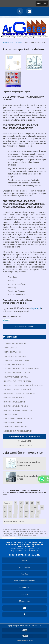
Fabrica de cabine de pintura (15, 427)
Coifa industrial (10, 348)
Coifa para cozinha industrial (16, 360)
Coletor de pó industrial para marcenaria (21, 369)
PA (5, 512)
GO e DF (34, 507)
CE (26, 507)
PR (38, 503)
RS (10, 507)
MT (32, 512)
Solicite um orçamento (24, 327)
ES (27, 503)
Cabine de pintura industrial (15, 344)
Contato (25, 594)
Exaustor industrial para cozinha (18, 410)
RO (21, 516)
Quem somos (24, 567)
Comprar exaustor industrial (16, 377)
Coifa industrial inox (12, 352)
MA (27, 512)
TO (37, 516)
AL (16, 512)
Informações (10, 337)
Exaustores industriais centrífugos (18, 419)
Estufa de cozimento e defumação (18, 389)
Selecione (8, 503)
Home (25, 560)
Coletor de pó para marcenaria (17, 373)
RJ (16, 503)
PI (10, 516)
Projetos (24, 574)
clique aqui (36, 308)
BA (21, 507)
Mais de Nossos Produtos (25, 581)
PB (5, 516)
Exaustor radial (10, 414)
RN (15, 516)
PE (16, 507)
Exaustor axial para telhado (16, 406)
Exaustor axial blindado (14, 398)
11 (16, 555)
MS (38, 512)
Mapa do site (24, 601)
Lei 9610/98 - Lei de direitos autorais (25, 535)
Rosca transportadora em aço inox (29, 464)
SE (32, 516)
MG (21, 503)
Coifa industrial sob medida (15, 356)
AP (21, 512)
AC (10, 512)
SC (5, 507)
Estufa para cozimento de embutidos (19, 394)
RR (26, 516)
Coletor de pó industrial (14, 364)
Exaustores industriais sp (14, 423)
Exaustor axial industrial (14, 402)
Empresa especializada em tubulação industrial (23, 385)
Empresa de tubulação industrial (18, 381)
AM (42, 507)
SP (32, 503)
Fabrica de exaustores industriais (18, 431)
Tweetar (6, 320)
